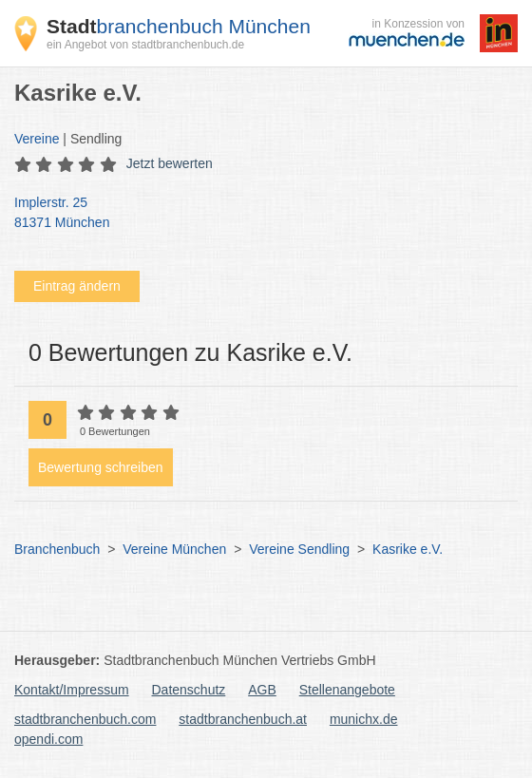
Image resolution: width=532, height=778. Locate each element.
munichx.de (364, 719)
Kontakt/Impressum (72, 690)
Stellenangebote (347, 690)
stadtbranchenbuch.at (243, 719)
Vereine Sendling (299, 549)
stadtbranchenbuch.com (85, 719)
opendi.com (48, 739)
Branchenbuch (57, 549)
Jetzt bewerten (170, 163)
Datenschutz (189, 690)
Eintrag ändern (77, 286)
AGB (262, 690)
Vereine (37, 139)
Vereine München (174, 549)
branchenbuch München (179, 26)
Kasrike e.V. (408, 549)
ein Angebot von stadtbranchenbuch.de (145, 45)
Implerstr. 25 (256, 214)
